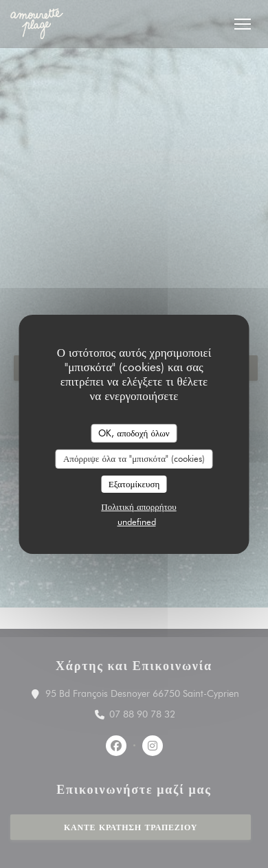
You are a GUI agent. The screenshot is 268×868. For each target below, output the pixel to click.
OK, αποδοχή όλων (134, 432)
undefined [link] (137, 522)
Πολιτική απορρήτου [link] (138, 507)
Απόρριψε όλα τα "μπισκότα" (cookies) (134, 458)
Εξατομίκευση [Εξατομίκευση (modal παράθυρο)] (134, 484)
